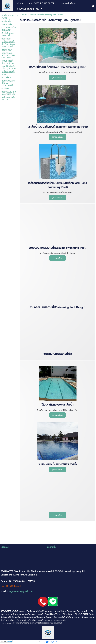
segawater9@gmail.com (21, 591)
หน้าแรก (23, 15)
